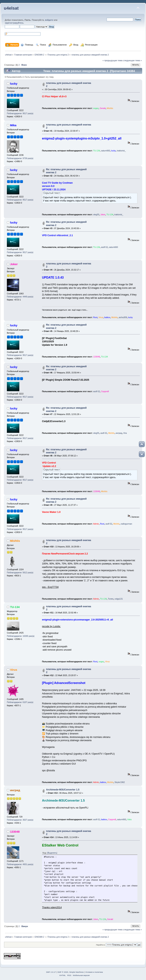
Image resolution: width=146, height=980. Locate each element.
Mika (13, 125)
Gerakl (103, 108)
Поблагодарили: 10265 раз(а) (21, 636)
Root (95, 317)
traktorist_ (121, 151)
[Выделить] (52, 853)
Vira (125, 433)
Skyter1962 (120, 782)
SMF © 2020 (63, 972)
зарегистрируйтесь (14, 23)
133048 (96, 357)
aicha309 (123, 317)
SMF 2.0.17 (51, 972)
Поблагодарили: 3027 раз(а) (20, 820)
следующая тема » (132, 60)
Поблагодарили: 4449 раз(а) (20, 297)
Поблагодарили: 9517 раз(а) (20, 113)
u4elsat (11, 8)
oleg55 (96, 214)
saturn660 (106, 151)
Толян (111, 599)
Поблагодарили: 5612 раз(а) (20, 572)
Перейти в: (101, 945)
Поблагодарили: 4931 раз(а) (20, 864)
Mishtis (110, 108)
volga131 (119, 599)
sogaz (96, 108)
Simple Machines (76, 972)
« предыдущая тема (112, 60)
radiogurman (126, 524)
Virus (101, 317)
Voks (129, 819)
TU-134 (96, 151)
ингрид (119, 433)
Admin (96, 524)
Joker (103, 214)
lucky (14, 84)
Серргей (105, 391)
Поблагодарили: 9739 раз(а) (20, 158)
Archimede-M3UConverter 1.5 (63, 790)
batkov (107, 317)
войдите (49, 20)
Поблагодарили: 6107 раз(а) (20, 702)
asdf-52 (104, 247)
